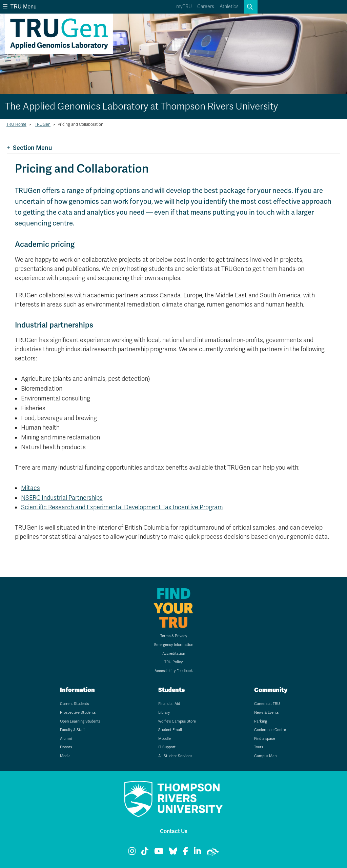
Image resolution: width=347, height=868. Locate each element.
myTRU (184, 7)
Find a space (265, 739)
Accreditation (174, 654)
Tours (259, 747)
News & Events (266, 713)
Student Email (170, 730)
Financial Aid (169, 704)
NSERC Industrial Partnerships (62, 498)
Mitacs (30, 488)
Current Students (74, 704)
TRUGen (43, 124)
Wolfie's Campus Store (177, 721)
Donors (66, 747)
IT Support (167, 747)
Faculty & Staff (72, 730)
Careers (206, 7)
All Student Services (175, 756)
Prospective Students (78, 713)
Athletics (229, 7)
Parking (261, 721)
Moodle (165, 739)
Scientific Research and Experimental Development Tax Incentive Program (122, 507)
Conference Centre (270, 730)
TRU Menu (20, 7)
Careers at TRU (267, 704)
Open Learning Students (80, 721)
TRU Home (16, 124)
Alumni (66, 739)
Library (164, 713)
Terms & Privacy (174, 636)
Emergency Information (174, 645)
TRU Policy (173, 662)
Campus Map (265, 756)
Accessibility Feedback (174, 671)
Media (65, 756)
